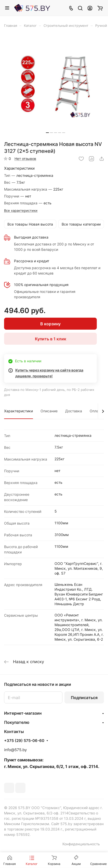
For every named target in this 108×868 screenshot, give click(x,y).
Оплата (96, 411)
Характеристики (18, 411)
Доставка (74, 411)
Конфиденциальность (81, 844)
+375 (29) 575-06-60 (24, 741)
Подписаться (84, 698)
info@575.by (15, 750)
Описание (49, 411)
